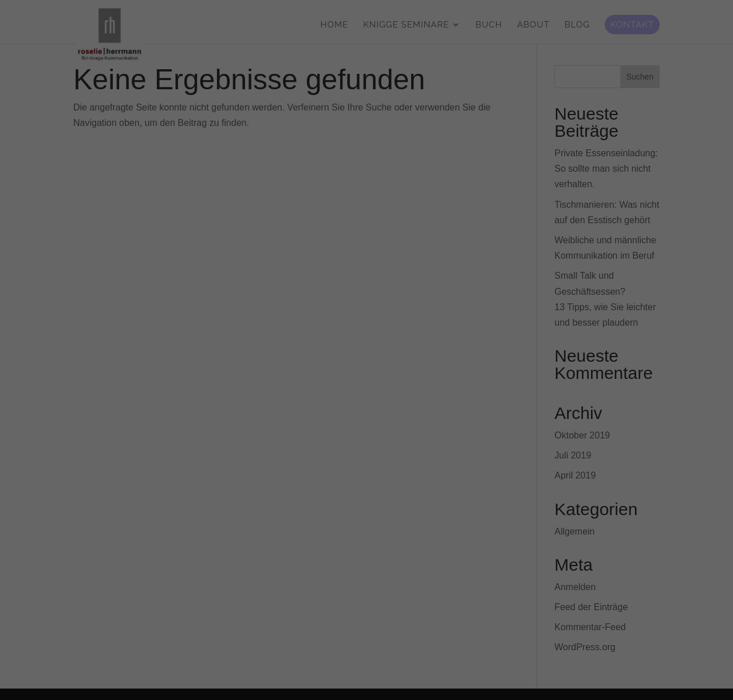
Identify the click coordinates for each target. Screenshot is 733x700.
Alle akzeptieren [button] (367, 405)
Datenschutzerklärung (294, 326)
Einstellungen (242, 338)
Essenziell (288, 364)
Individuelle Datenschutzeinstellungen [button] (367, 472)
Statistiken (437, 364)
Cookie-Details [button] (316, 497)
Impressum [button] (423, 497)
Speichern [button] (367, 438)
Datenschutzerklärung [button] (372, 497)
